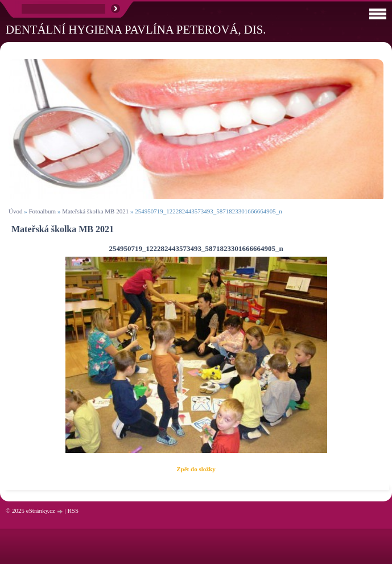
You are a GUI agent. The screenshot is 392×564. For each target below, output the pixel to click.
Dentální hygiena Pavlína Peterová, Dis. (136, 29)
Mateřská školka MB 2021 (95, 211)
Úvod (15, 211)
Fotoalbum (42, 211)
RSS (73, 511)
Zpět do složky (196, 469)
